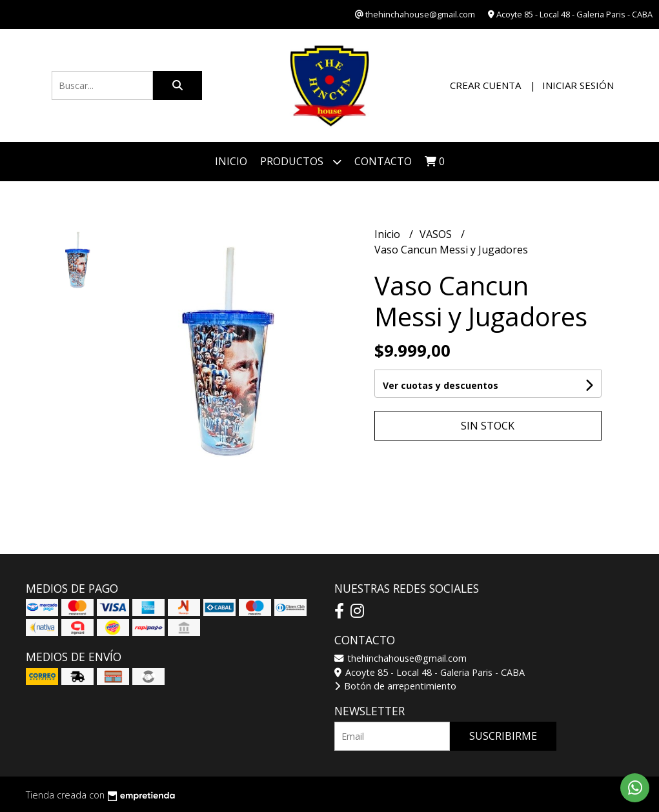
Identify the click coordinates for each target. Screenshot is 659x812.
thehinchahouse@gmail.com (400, 658)
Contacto (383, 161)
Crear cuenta (485, 85)
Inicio (231, 161)
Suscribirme (503, 736)
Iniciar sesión (578, 85)
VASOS (437, 234)
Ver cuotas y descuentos (441, 385)
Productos (301, 162)
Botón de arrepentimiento (395, 686)
